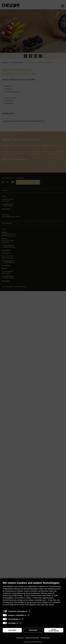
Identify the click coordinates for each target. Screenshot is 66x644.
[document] (33, 595)
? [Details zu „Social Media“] (23, 619)
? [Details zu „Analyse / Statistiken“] (29, 615)
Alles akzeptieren (54, 630)
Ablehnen (12, 630)
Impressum (20, 638)
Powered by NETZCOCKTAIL (33, 642)
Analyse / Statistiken (16, 615)
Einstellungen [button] (45, 638)
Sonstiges (12, 623)
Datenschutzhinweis (32, 638)
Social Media (13, 619)
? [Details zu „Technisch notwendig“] (29, 611)
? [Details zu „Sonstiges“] (20, 623)
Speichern (33, 630)
